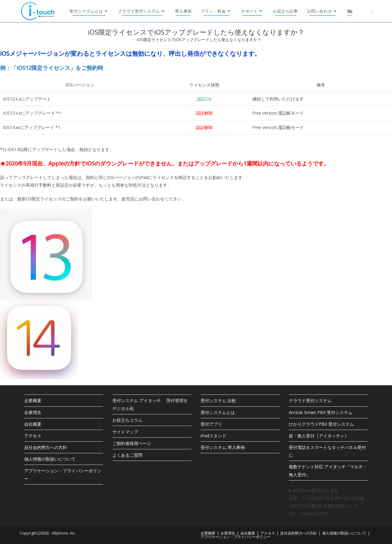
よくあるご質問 (127, 455)
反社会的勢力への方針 (46, 447)
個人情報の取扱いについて (50, 459)
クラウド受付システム (310, 400)
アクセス (33, 436)
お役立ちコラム (127, 420)
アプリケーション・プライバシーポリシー (236, 537)
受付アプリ (211, 424)
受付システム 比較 (218, 400)
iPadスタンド (213, 436)
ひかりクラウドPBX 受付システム (321, 424)
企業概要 (33, 400)
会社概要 (33, 424)
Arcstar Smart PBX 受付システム (321, 412)
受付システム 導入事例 (223, 447)
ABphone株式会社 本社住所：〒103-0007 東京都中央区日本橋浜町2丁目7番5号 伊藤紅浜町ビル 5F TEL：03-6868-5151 (327, 502)
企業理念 (33, 412)
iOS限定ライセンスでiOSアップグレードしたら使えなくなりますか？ (199, 40)
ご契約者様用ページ (132, 443)
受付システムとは (218, 412)
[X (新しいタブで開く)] (372, 11)
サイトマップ (125, 432)
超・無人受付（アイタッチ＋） (319, 436)
